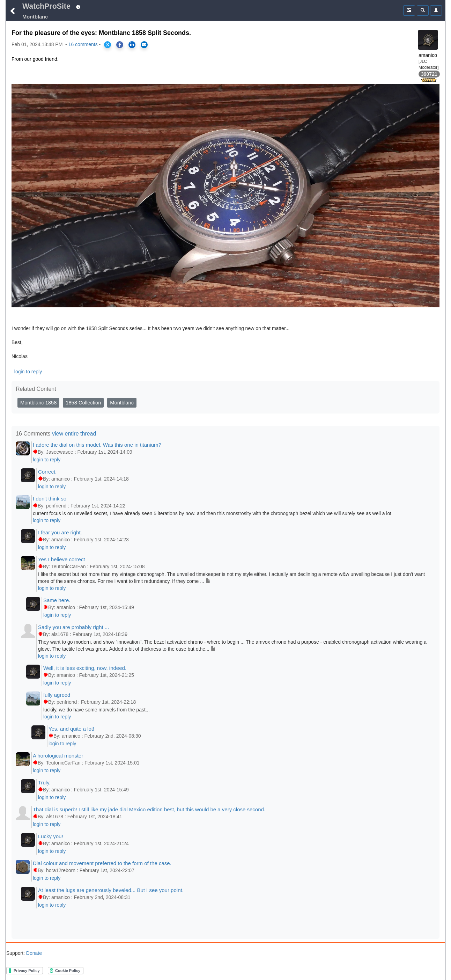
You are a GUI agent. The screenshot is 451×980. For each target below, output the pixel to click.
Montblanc (122, 403)
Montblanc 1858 (38, 403)
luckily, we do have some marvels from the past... (97, 710)
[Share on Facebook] (120, 45)
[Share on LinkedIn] (132, 45)
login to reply (28, 372)
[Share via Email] (144, 45)
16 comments (83, 44)
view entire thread (74, 434)
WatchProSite (46, 6)
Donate (33, 953)
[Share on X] (108, 45)
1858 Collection (83, 403)
